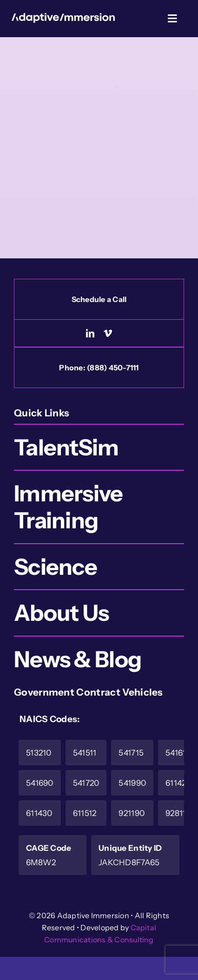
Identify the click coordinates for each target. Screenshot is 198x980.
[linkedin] (90, 333)
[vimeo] (108, 333)
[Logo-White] (63, 17)
